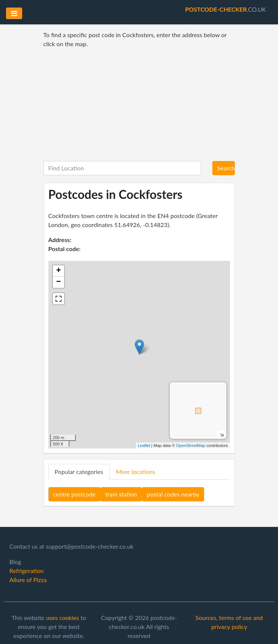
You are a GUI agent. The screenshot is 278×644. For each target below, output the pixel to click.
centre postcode (74, 494)
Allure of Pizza (28, 580)
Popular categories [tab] (79, 472)
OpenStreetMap (191, 445)
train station (121, 494)
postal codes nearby (173, 494)
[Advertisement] (139, 105)
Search (226, 168)
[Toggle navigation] (14, 13)
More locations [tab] (136, 472)
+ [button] (58, 271)
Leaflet (144, 445)
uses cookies (62, 618)
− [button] (58, 282)
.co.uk (225, 9)
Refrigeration (26, 571)
